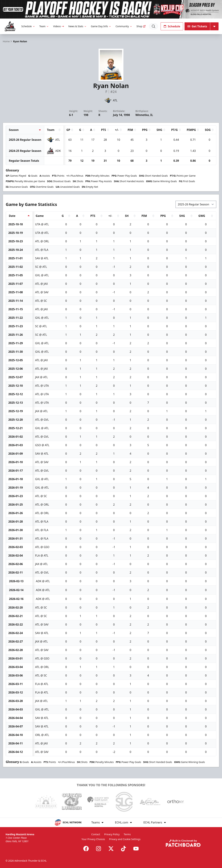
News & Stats (78, 26)
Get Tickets (197, 26)
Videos (59, 26)
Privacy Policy (112, 834)
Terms (127, 834)
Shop (141, 26)
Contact (96, 834)
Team (44, 26)
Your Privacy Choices (93, 839)
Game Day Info (101, 26)
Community (124, 26)
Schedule (28, 26)
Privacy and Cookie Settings (125, 839)
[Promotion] (111, 9)
